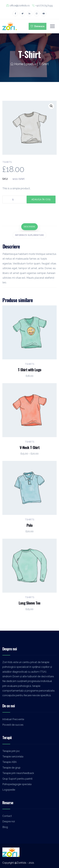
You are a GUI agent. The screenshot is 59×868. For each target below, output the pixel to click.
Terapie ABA (10, 762)
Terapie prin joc (11, 751)
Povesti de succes (13, 725)
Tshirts (7, 162)
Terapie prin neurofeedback (18, 773)
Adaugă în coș (41, 199)
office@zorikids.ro (18, 6)
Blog (5, 827)
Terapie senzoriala (13, 757)
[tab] (29, 227)
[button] (51, 106)
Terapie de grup (11, 768)
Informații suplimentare (29, 235)
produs (31, 64)
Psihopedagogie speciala (17, 784)
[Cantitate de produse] (14, 199)
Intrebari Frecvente (13, 719)
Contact (7, 816)
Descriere (29, 227)
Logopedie (9, 790)
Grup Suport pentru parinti (17, 779)
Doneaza (38, 26)
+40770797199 (42, 6)
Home (17, 64)
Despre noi (9, 821)
